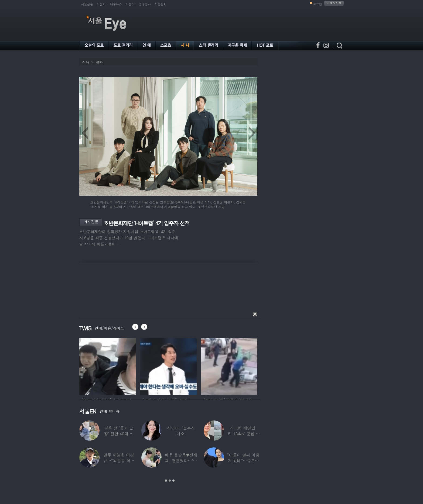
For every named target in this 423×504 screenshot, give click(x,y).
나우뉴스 (116, 4)
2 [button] (170, 481)
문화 (99, 62)
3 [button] (173, 481)
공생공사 (145, 4)
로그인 (318, 4)
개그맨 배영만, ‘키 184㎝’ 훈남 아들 (243, 434)
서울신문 (87, 4)
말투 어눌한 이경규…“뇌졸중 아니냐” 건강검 (119, 460)
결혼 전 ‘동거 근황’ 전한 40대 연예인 (119, 434)
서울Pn (102, 4)
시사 (86, 62)
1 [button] (166, 481)
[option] (108, 366)
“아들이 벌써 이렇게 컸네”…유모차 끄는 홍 (243, 460)
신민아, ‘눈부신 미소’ (181, 431)
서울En (130, 4)
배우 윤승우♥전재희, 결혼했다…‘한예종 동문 (181, 460)
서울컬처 (161, 4)
